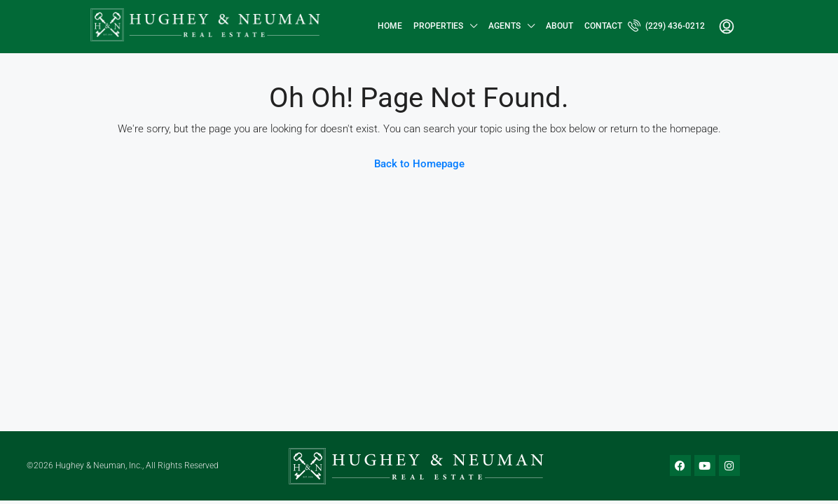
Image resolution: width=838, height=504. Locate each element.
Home (390, 26)
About (559, 26)
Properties (438, 26)
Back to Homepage (419, 164)
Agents (504, 26)
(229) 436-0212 (666, 25)
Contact (603, 26)
